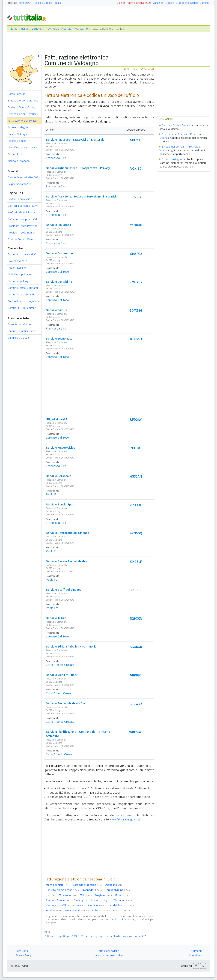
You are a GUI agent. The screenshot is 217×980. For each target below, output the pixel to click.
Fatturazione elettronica (22, 121)
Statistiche (182, 3)
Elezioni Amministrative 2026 (134, 3)
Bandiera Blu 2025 (18, 338)
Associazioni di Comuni (21, 324)
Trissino (54, 910)
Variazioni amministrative (109, 955)
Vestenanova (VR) (60, 905)
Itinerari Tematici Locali (21, 331)
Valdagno (81, 29)
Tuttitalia (12, 3)
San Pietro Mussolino (62, 895)
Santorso (121, 910)
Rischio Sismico (17, 141)
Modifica (130, 69)
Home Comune (17, 94)
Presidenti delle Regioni (22, 233)
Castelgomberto (87, 900)
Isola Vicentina (77, 910)
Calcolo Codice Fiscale (48, 3)
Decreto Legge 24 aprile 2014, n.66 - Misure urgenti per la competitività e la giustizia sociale (94, 936)
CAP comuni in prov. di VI (22, 219)
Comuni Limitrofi (17, 154)
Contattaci (195, 955)
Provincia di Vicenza (58, 29)
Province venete (17, 261)
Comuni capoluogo (19, 281)
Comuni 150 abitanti (21, 295)
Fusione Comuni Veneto (22, 239)
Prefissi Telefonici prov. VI (23, 212)
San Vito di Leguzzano (62, 890)
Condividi (147, 69)
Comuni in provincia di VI (22, 254)
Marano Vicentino (91, 905)
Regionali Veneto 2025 (20, 184)
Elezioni (170, 3)
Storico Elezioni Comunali (23, 114)
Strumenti (196, 951)
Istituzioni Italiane (109, 951)
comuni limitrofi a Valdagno (122, 919)
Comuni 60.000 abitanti (23, 288)
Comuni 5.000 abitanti (22, 308)
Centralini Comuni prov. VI (23, 206)
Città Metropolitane (19, 274)
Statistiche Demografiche (23, 101)
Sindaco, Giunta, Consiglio (23, 107)
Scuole (194, 3)
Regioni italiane (17, 268)
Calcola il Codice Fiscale (176, 125)
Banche (204, 3)
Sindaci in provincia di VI (22, 199)
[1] (102, 74)
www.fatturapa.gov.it (123, 819)
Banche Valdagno (18, 134)
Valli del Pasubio (121, 905)
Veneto (36, 29)
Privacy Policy (23, 955)
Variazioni (158, 3)
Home (14, 29)
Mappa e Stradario (19, 161)
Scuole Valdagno (18, 127)
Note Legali (22, 951)
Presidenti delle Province (23, 226)
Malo (86, 895)
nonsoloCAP (26, 3)
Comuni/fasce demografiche (24, 301)
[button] (196, 966)
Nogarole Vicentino (117, 900)
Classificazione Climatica (22, 148)
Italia (25, 29)
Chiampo (101, 910)
